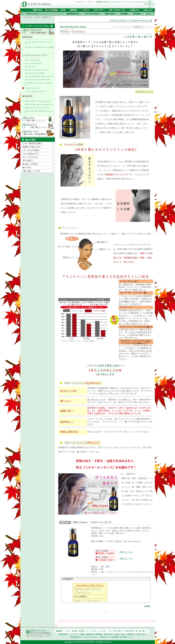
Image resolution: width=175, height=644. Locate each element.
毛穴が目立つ (118, 631)
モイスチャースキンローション (37, 70)
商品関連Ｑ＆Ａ (76, 637)
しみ (99, 631)
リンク (131, 637)
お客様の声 (131, 634)
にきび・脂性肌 (71, 631)
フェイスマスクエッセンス (35, 91)
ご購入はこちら (126, 552)
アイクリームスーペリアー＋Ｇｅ (38, 80)
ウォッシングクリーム (33, 63)
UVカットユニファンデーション (37, 108)
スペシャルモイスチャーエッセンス (39, 76)
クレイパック (30, 67)
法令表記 (123, 637)
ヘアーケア (74, 634)
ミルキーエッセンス (33, 88)
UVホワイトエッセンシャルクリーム (39, 104)
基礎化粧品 (63, 634)
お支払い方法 (119, 634)
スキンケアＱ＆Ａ (91, 637)
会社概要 (115, 637)
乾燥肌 (81, 631)
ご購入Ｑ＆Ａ (104, 637)
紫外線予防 (130, 631)
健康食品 (90, 634)
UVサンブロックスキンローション (38, 101)
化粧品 (82, 634)
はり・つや (107, 631)
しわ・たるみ (91, 631)
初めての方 (108, 634)
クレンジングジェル (33, 60)
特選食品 (99, 634)
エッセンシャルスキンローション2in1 (39, 47)
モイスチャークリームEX (35, 73)
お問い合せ (141, 634)
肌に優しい (143, 631)
